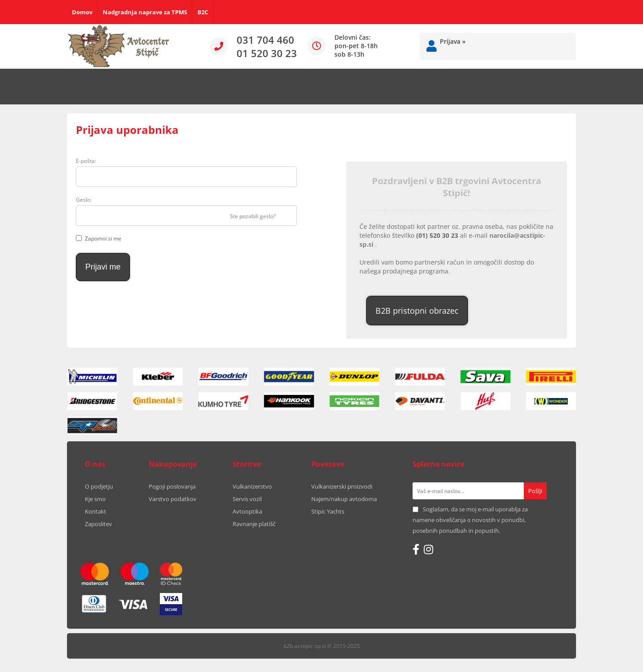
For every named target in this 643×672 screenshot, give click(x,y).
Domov (82, 12)
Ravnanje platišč (254, 524)
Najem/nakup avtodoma (344, 499)
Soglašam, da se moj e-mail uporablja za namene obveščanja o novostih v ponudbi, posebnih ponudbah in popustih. (470, 520)
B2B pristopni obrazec (417, 311)
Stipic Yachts (328, 511)
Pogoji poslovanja (172, 486)
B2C (203, 12)
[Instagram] (428, 549)
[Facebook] (416, 549)
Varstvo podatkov (173, 499)
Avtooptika (247, 511)
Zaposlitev (98, 524)
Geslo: (84, 200)
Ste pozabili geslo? (253, 216)
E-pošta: (86, 161)
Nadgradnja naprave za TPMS (145, 12)
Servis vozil (247, 499)
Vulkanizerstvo (252, 486)
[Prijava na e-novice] (535, 491)
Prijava (453, 41)
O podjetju (99, 486)
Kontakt (96, 511)
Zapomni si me (103, 239)
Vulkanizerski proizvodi (342, 486)
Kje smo (95, 499)
